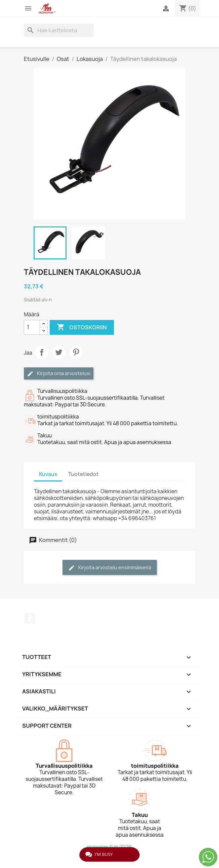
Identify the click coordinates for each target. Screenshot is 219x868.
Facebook (30, 618)
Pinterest (76, 352)
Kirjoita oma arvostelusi (59, 374)
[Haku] (59, 30)
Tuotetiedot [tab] (83, 474)
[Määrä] (32, 327)
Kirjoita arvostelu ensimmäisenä (110, 568)
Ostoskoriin (82, 327)
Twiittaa (59, 352)
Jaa (42, 352)
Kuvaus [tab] (48, 474)
